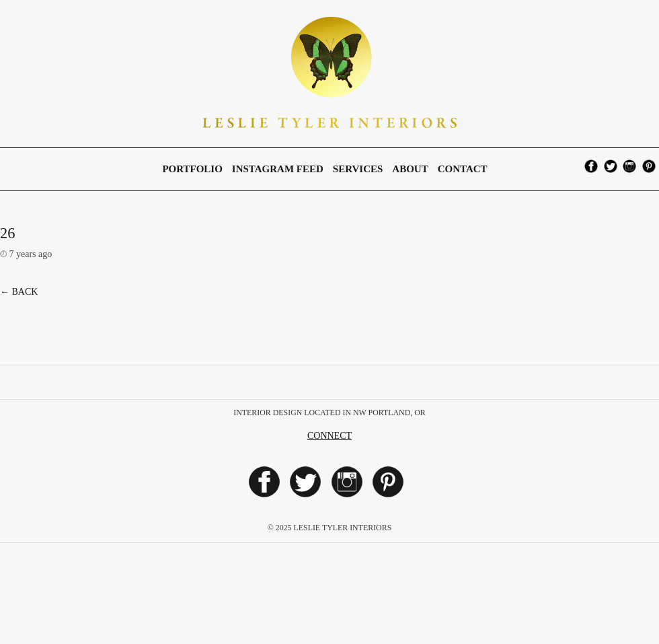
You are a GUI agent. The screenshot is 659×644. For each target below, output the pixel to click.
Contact (463, 169)
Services (358, 169)
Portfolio (192, 169)
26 (7, 233)
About (410, 169)
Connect (329, 436)
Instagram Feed (278, 169)
